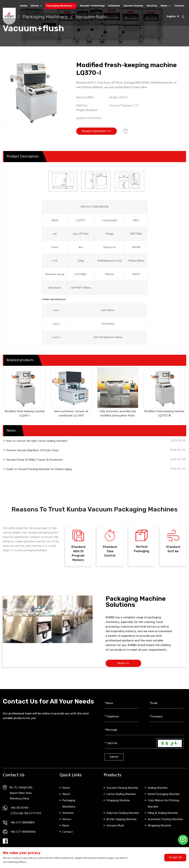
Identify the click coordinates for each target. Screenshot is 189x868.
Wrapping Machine (159, 829)
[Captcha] (130, 747)
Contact (179, 6)
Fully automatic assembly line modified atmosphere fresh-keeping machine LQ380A (118, 417)
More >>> (124, 667)
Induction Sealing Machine (123, 816)
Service (67, 823)
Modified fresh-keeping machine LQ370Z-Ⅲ (164, 414)
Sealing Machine (158, 791)
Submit (114, 760)
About (35, 6)
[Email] (166, 707)
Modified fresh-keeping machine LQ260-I (25, 414)
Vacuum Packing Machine (122, 791)
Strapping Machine (118, 804)
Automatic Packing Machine (165, 823)
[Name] (122, 707)
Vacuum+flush (115, 829)
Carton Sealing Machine (121, 798)
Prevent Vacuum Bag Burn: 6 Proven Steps (32, 451)
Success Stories (133, 6)
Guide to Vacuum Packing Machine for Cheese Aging (39, 470)
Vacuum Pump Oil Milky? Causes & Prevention (35, 461)
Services (152, 6)
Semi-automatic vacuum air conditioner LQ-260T (71, 414)
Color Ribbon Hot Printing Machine (163, 807)
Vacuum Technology (92, 6)
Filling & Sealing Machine (163, 816)
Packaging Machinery (59, 6)
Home (24, 6)
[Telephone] (122, 720)
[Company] (166, 720)
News (164, 6)
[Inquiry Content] (144, 733)
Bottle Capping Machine (122, 823)
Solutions (114, 6)
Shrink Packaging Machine (164, 798)
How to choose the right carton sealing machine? (37, 442)
